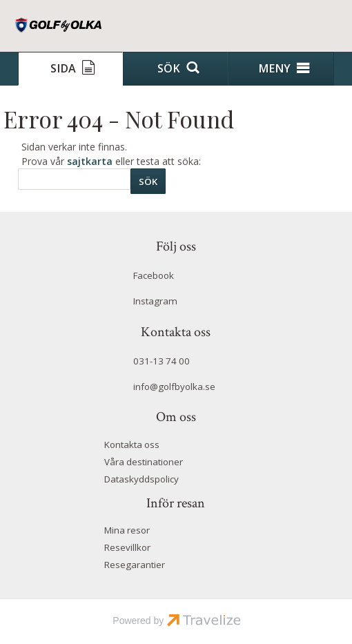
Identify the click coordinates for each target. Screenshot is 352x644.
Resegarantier (135, 565)
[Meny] (281, 69)
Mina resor (127, 530)
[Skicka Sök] (148, 181)
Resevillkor (127, 547)
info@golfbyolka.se (174, 387)
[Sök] (74, 179)
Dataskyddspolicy (141, 479)
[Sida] (71, 69)
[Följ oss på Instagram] (176, 303)
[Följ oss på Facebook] (176, 277)
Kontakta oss (132, 445)
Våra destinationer (144, 462)
